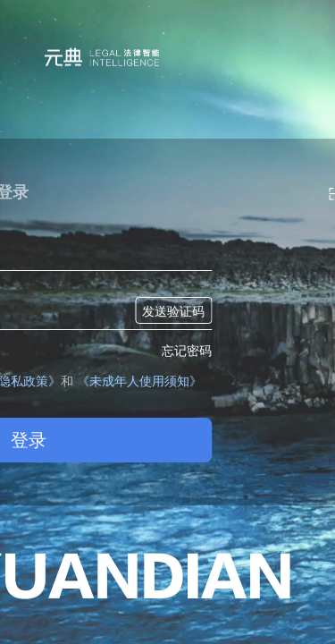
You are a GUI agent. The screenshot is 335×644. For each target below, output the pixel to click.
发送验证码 (173, 311)
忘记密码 (187, 351)
